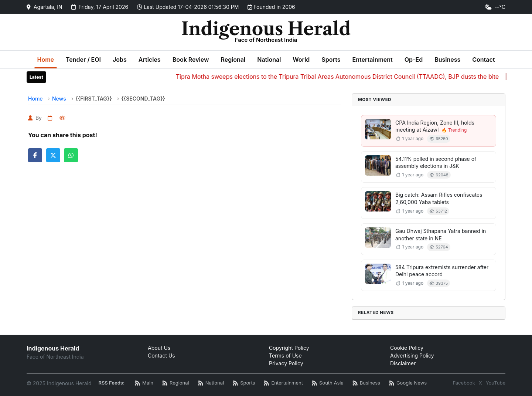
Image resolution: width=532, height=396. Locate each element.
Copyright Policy (289, 348)
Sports (331, 60)
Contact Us (161, 356)
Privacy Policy (286, 363)
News (59, 99)
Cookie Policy (407, 348)
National (269, 60)
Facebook (464, 383)
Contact (483, 60)
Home (46, 60)
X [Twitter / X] (480, 383)
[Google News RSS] (408, 383)
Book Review (191, 60)
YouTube (496, 383)
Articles (150, 60)
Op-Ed (414, 60)
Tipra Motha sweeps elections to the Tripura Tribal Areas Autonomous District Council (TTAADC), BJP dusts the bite (340, 77)
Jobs (120, 60)
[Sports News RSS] (244, 383)
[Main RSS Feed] (144, 383)
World (301, 60)
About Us (159, 348)
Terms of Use (285, 356)
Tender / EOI (83, 60)
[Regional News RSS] (176, 383)
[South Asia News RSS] (328, 383)
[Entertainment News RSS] (283, 383)
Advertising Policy (412, 356)
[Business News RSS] (366, 383)
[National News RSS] (211, 383)
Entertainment (372, 60)
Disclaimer (403, 363)
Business (447, 60)
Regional (233, 60)
